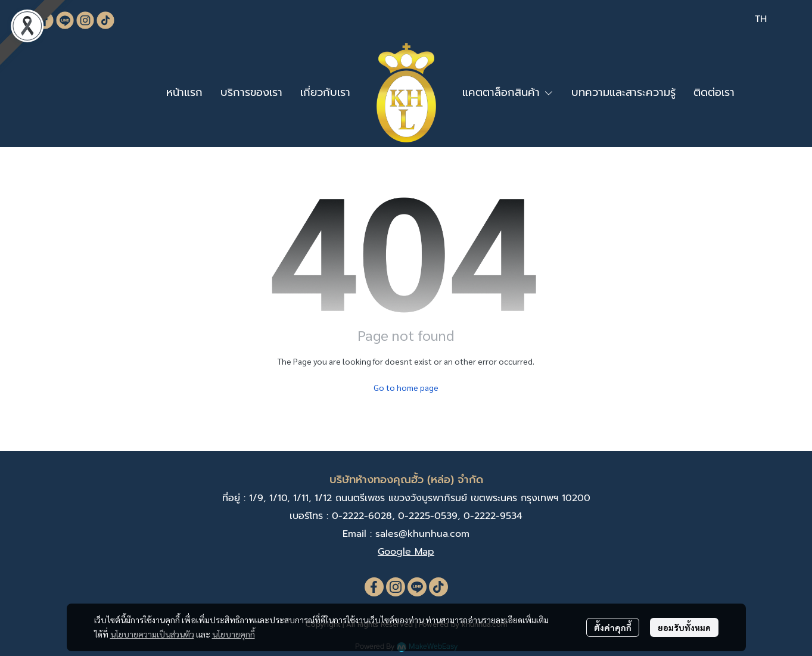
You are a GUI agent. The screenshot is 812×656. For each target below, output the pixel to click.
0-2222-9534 (493, 516)
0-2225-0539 (428, 516)
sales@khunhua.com (422, 534)
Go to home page (406, 387)
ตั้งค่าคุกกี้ (613, 627)
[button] (761, 19)
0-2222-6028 (362, 516)
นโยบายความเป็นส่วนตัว (152, 634)
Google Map (406, 552)
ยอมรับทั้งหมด (684, 627)
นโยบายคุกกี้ (234, 634)
